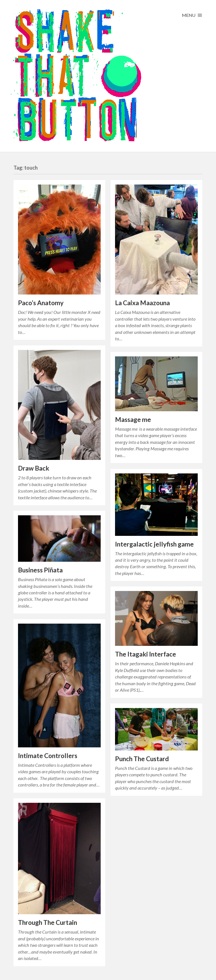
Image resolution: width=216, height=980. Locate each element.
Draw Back (34, 468)
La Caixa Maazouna (142, 303)
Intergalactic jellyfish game (154, 544)
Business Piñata (40, 570)
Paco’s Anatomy (41, 303)
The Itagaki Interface (146, 654)
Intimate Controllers (48, 756)
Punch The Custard (142, 759)
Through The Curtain (48, 922)
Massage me (133, 420)
